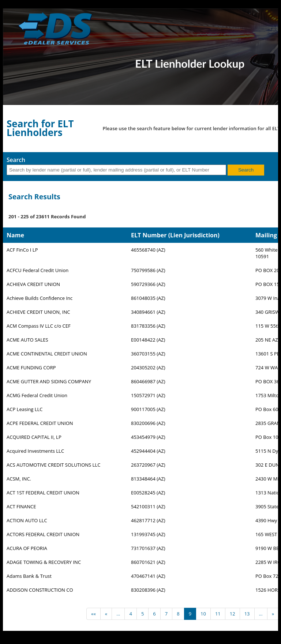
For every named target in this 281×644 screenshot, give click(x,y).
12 (233, 614)
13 (247, 614)
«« (93, 614)
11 (218, 614)
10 (203, 614)
